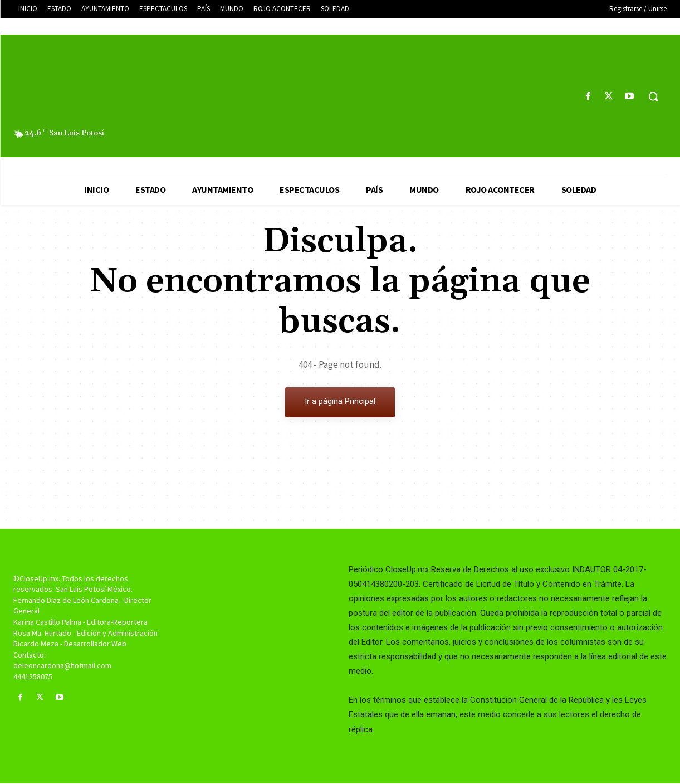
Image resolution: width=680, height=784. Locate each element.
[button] (653, 96)
